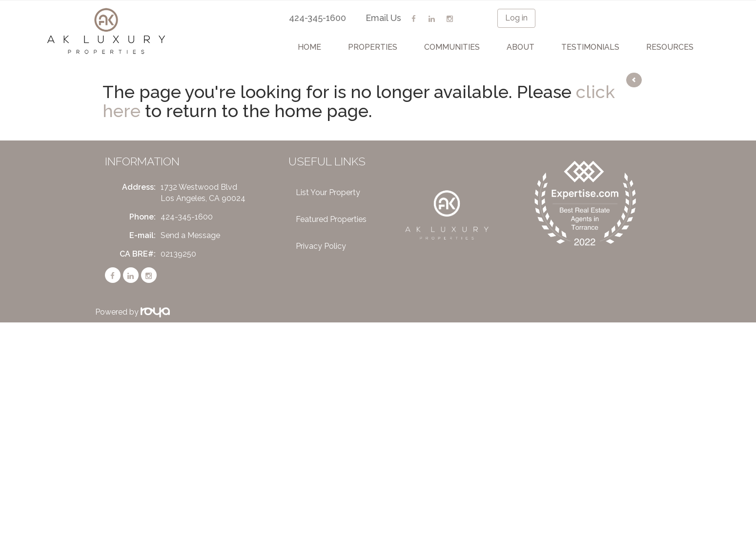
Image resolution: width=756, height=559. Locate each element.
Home (309, 47)
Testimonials (590, 47)
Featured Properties (331, 219)
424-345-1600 (317, 18)
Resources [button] (670, 47)
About (521, 47)
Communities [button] (452, 47)
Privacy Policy (321, 246)
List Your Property (328, 192)
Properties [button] (373, 47)
